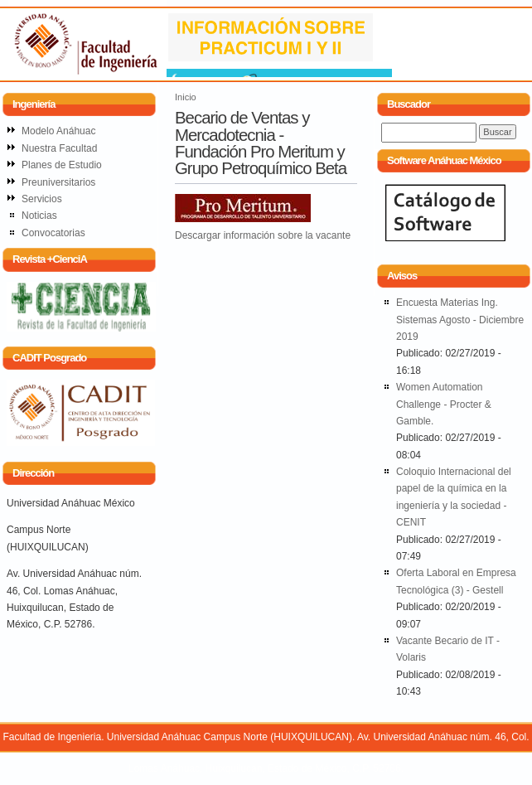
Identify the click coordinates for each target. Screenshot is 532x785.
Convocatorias (53, 233)
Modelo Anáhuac (58, 131)
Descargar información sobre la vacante (263, 235)
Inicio (186, 97)
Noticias (39, 216)
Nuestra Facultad (59, 148)
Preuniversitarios (58, 182)
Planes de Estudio (62, 165)
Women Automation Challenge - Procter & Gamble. (444, 404)
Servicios (42, 199)
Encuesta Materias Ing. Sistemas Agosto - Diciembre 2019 (460, 320)
